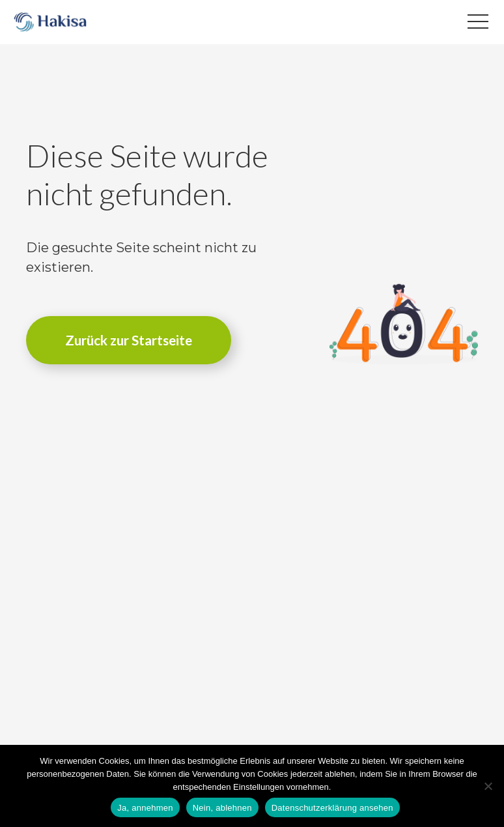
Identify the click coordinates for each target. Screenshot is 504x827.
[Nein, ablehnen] (488, 786)
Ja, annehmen (145, 808)
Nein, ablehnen (222, 808)
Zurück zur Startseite (129, 340)
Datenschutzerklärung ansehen (332, 808)
